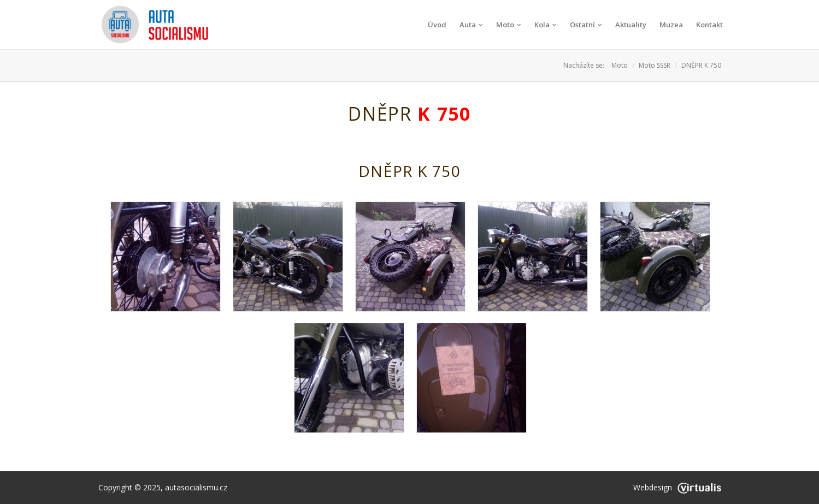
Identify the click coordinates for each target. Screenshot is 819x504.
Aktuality (631, 25)
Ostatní (586, 25)
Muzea (671, 25)
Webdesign (677, 487)
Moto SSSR (655, 65)
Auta (471, 25)
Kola (546, 25)
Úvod (437, 25)
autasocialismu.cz (196, 487)
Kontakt (709, 25)
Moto (509, 25)
